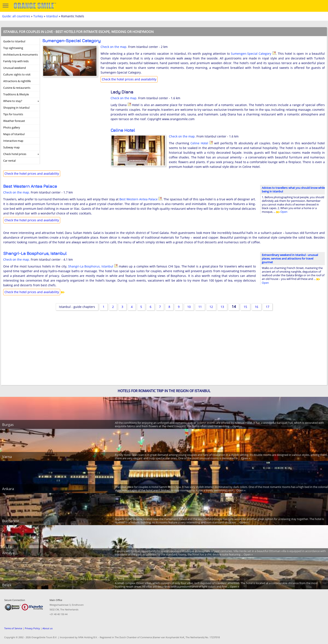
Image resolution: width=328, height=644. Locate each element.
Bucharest (11, 521)
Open (282, 212)
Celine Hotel (123, 130)
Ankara (8, 489)
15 (245, 307)
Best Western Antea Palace (30, 186)
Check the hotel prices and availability (129, 79)
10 (189, 307)
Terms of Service (13, 628)
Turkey (38, 16)
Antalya (8, 553)
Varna (7, 457)
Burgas (8, 425)
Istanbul (52, 16)
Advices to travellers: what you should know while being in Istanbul (293, 190)
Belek (7, 585)
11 (200, 307)
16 (256, 307)
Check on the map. (114, 47)
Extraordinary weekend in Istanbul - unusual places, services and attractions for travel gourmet (290, 258)
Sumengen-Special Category (71, 41)
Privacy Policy (32, 628)
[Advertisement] (74, 117)
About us (48, 628)
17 (268, 307)
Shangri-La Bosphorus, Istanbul (35, 253)
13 (222, 307)
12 (211, 307)
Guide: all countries (16, 16)
